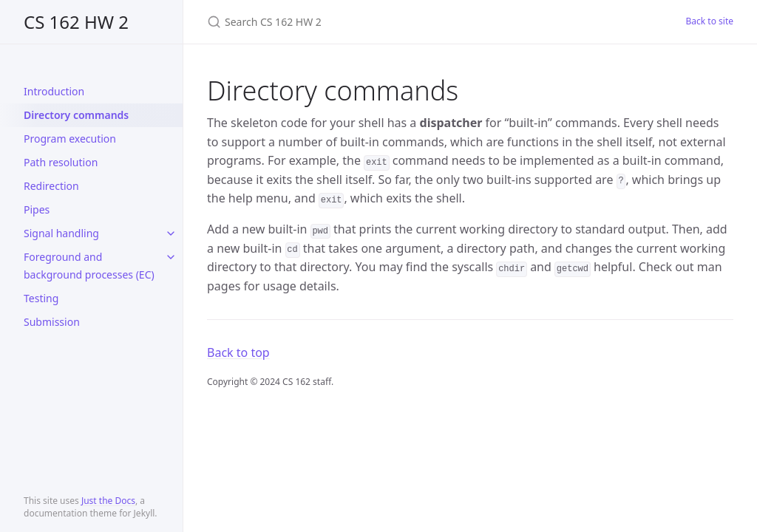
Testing (41, 298)
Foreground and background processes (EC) (89, 266)
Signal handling (61, 233)
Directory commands (76, 115)
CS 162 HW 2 (76, 22)
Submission (52, 322)
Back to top (238, 352)
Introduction (54, 91)
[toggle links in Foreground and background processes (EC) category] (171, 257)
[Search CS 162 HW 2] (381, 22)
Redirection (51, 186)
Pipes (37, 209)
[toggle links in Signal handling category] (171, 233)
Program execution (70, 139)
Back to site (710, 21)
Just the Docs (108, 501)
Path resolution (61, 162)
